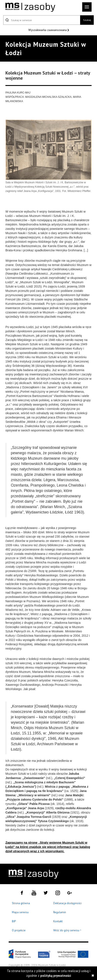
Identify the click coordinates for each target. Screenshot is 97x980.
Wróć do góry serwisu (67, 931)
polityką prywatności (56, 976)
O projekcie (19, 930)
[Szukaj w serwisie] (42, 20)
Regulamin (60, 912)
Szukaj (87, 20)
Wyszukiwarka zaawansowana (48, 30)
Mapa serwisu (20, 912)
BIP (14, 921)
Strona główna (21, 903)
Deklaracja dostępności (67, 903)
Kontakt (58, 921)
